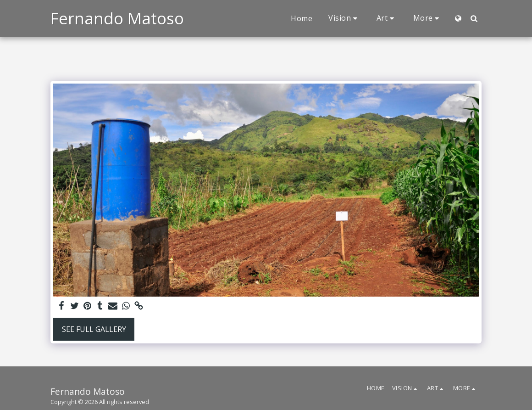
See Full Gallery (94, 329)
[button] (344, 18)
